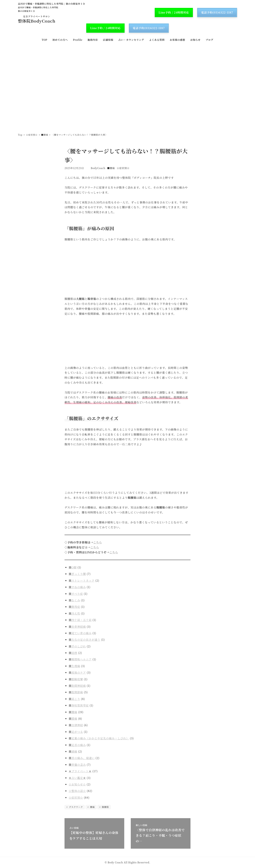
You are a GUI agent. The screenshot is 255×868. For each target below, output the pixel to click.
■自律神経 (76, 725)
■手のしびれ (77, 646)
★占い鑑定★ (77, 778)
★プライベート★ (80, 771)
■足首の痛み (77, 745)
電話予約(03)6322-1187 (217, 12)
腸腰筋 (105, 807)
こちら (98, 542)
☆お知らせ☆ (77, 784)
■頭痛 (73, 751)
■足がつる (76, 732)
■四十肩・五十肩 (80, 620)
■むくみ (74, 600)
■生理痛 (74, 666)
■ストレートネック (82, 581)
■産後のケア (77, 672)
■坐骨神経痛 (77, 627)
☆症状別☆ (123, 168)
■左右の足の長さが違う (84, 640)
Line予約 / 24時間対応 (174, 12)
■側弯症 (74, 607)
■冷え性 (74, 613)
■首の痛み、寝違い (82, 758)
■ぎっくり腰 (77, 574)
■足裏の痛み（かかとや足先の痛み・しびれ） (99, 738)
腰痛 (92, 807)
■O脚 (73, 567)
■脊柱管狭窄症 (79, 705)
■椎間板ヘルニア (80, 659)
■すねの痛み (77, 587)
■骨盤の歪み (77, 765)
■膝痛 (73, 719)
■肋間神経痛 (77, 686)
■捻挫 (73, 653)
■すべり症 (76, 594)
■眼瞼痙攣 (76, 679)
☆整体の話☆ (77, 791)
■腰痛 (111, 168)
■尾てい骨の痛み (80, 633)
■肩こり (74, 699)
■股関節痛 (76, 692)
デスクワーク (76, 807)
